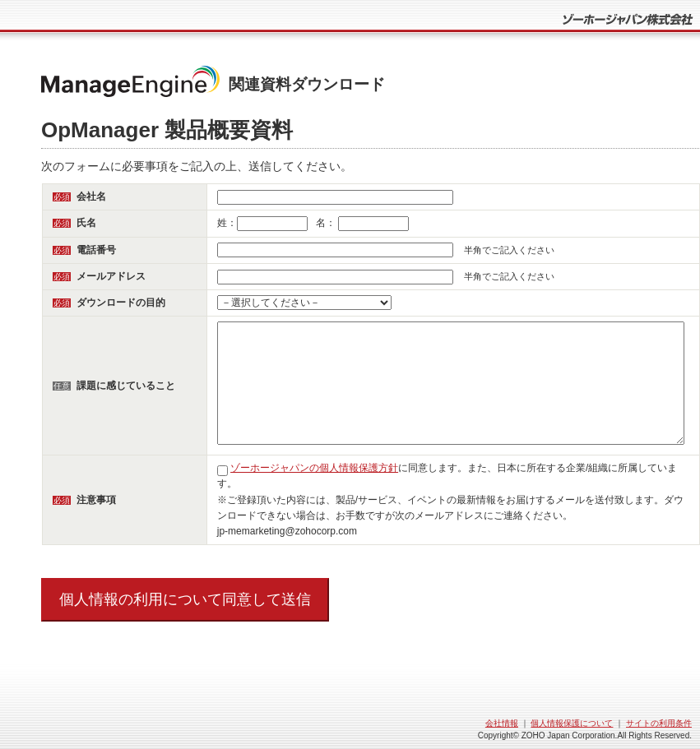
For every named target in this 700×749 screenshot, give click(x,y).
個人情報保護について (572, 723)
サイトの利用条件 (659, 723)
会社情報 (502, 723)
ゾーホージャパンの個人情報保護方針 (314, 468)
